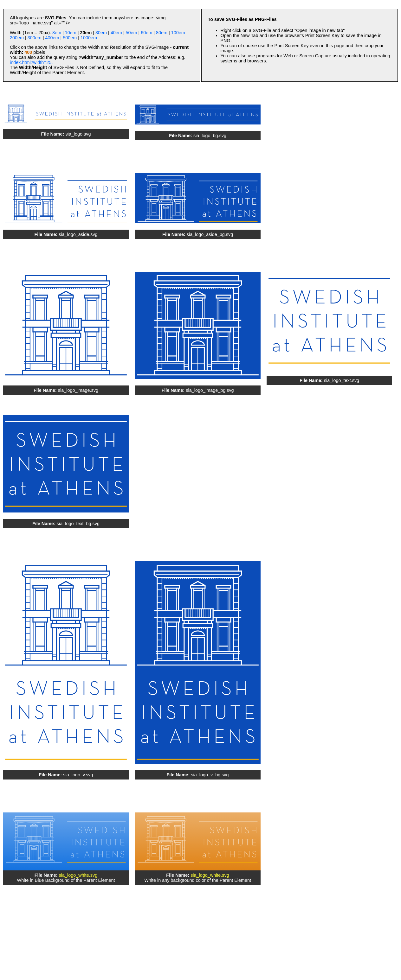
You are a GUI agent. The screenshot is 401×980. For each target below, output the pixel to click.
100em (178, 33)
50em (132, 33)
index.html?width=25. (31, 62)
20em (86, 33)
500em (70, 38)
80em (162, 33)
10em (71, 33)
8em (57, 33)
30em (101, 33)
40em (116, 33)
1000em (89, 38)
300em (35, 38)
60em (146, 33)
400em (52, 38)
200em (17, 38)
